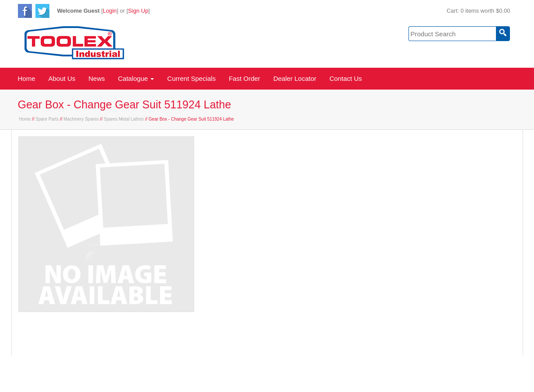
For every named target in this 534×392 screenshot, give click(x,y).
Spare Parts (47, 119)
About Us (62, 78)
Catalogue (136, 78)
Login (110, 11)
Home (27, 78)
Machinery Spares (81, 119)
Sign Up (138, 11)
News (97, 78)
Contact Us (346, 78)
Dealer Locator (295, 78)
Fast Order (244, 78)
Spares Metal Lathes (124, 119)
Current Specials (191, 78)
